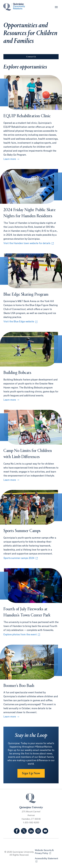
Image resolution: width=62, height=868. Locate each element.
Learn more (10, 159)
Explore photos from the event (20, 635)
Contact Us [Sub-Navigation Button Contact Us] (31, 57)
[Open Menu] (56, 7)
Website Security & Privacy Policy (47, 852)
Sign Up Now (31, 773)
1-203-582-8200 (31, 823)
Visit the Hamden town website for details (27, 244)
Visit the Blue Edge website (20, 322)
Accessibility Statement (47, 858)
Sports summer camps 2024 (20, 558)
